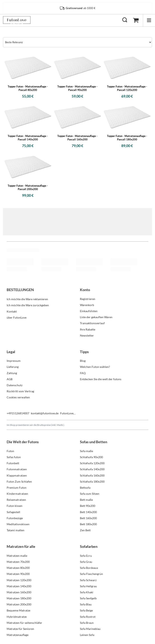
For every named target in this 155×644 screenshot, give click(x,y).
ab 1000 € (78, 8)
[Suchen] (125, 20)
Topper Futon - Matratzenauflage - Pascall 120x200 (127, 88)
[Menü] (149, 20)
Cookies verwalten (18, 397)
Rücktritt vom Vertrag (20, 391)
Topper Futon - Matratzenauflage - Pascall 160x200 (77, 138)
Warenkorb (87, 305)
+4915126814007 (18, 413)
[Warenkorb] (136, 20)
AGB (10, 379)
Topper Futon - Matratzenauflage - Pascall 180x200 (127, 138)
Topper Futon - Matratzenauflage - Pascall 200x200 (28, 187)
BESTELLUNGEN (20, 290)
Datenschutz (15, 385)
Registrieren (88, 299)
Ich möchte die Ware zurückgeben (28, 305)
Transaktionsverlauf (92, 323)
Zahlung (12, 373)
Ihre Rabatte (88, 329)
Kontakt (12, 311)
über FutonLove (17, 317)
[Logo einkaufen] (17, 20)
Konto (85, 290)
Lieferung (13, 367)
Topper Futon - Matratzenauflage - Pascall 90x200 (77, 88)
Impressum (14, 361)
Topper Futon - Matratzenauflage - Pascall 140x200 (28, 138)
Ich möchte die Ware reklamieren (27, 299)
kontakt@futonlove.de (45, 413)
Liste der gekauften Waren (96, 317)
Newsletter (87, 335)
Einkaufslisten (89, 311)
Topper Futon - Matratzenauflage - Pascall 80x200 (28, 88)
